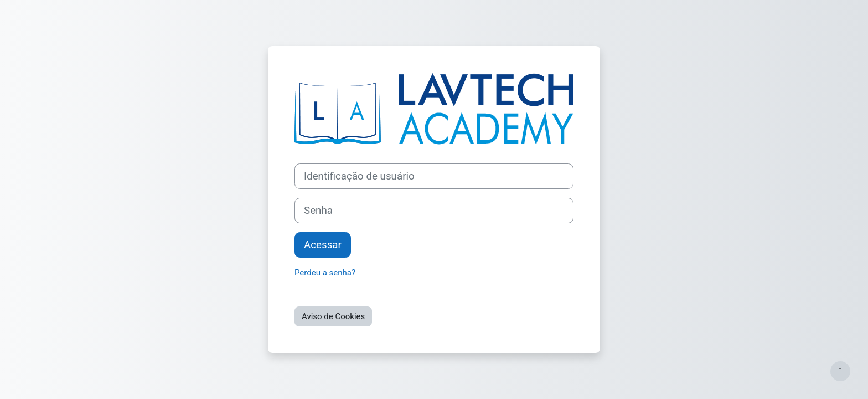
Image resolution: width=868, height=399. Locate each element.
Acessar (323, 245)
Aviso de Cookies (333, 316)
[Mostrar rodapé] (840, 371)
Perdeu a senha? (325, 273)
